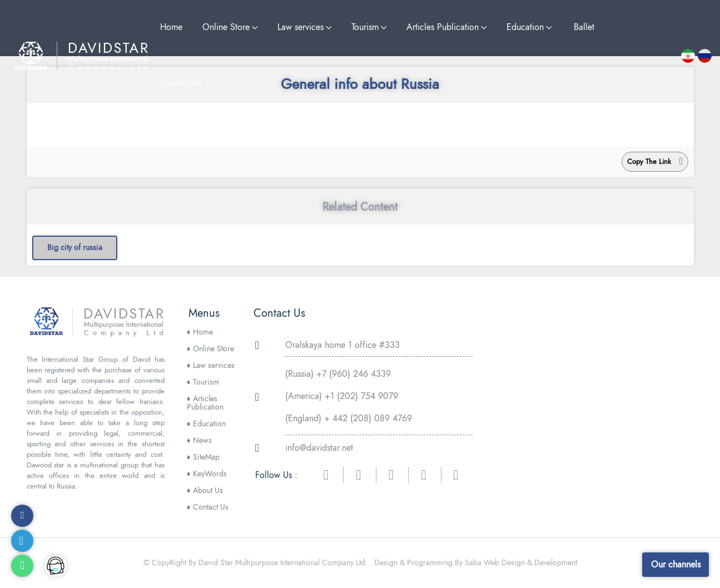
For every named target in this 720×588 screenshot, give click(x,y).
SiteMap (203, 457)
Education (206, 424)
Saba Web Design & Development (521, 563)
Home (200, 332)
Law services (211, 365)
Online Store (210, 349)
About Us (205, 490)
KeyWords (207, 474)
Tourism (203, 382)
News (199, 440)
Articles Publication (205, 403)
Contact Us (208, 507)
